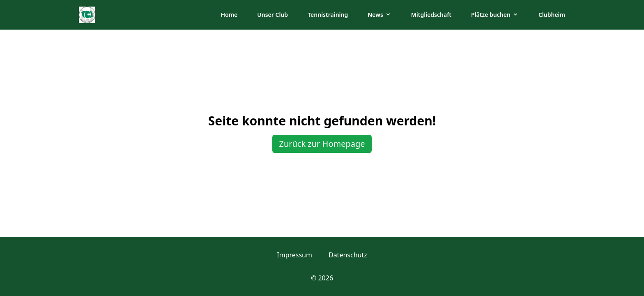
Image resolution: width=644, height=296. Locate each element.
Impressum (294, 255)
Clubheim (552, 15)
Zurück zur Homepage (322, 144)
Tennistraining (328, 15)
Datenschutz (348, 255)
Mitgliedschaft (431, 15)
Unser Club (273, 15)
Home (229, 15)
